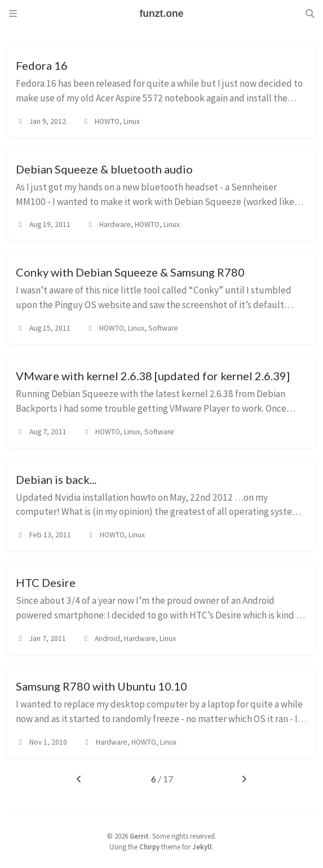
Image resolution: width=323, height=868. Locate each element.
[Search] (310, 14)
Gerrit (139, 836)
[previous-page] (79, 779)
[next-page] (244, 779)
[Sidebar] (13, 14)
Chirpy (149, 847)
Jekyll (202, 847)
